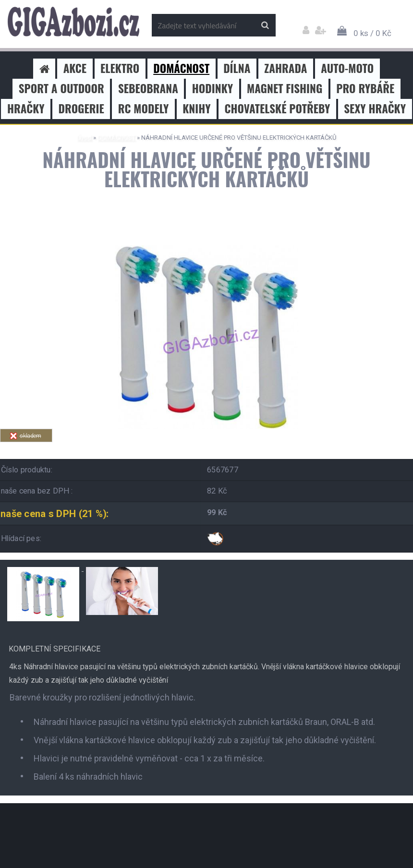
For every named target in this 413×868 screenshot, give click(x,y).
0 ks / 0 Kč (372, 33)
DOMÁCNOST (116, 138)
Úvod (84, 138)
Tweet (137, 448)
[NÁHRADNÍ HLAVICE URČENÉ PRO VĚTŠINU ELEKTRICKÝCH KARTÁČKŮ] (206, 249)
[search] (265, 25)
